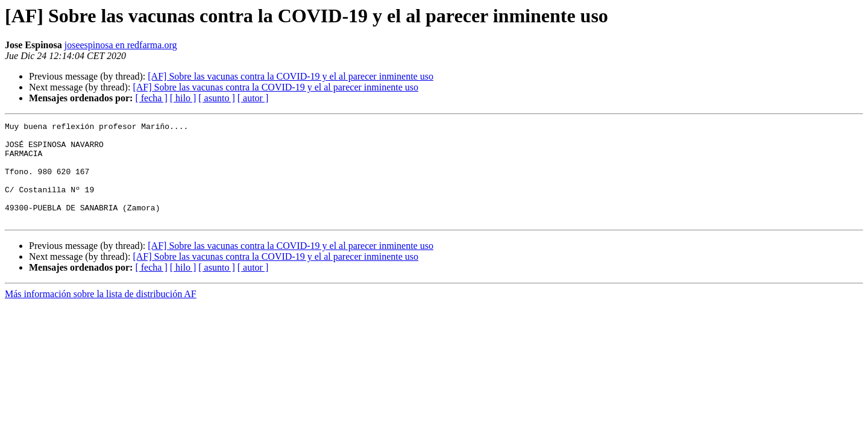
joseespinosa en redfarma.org (121, 45)
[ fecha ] (151, 98)
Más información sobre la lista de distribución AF (101, 314)
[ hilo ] (183, 98)
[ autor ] (253, 98)
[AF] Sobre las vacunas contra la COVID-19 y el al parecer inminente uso (291, 76)
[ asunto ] (216, 98)
